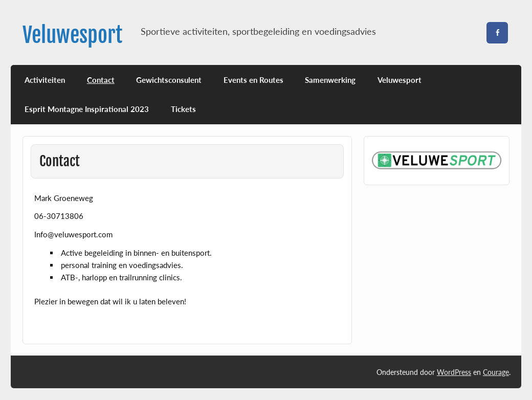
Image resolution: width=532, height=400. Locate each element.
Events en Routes (253, 80)
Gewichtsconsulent (169, 80)
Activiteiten (45, 80)
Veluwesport (72, 35)
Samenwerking (330, 80)
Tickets (183, 109)
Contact (101, 80)
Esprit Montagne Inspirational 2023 (87, 109)
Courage (496, 372)
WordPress (454, 372)
